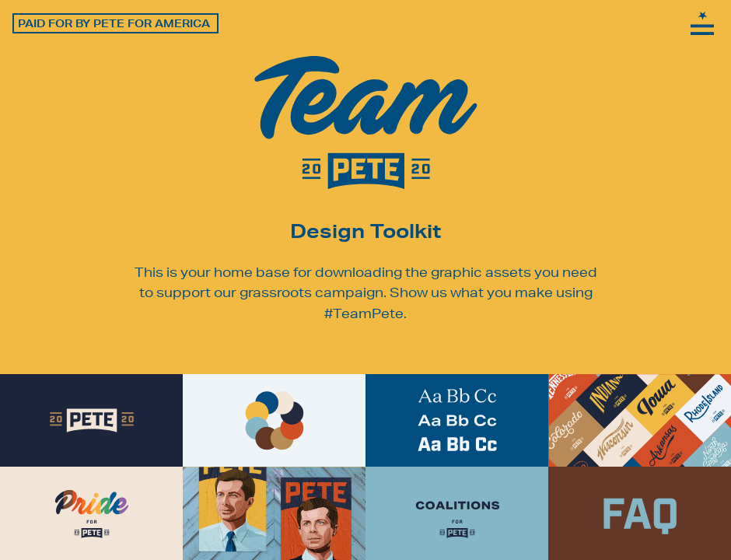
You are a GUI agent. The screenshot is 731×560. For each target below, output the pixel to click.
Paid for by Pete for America (114, 23)
